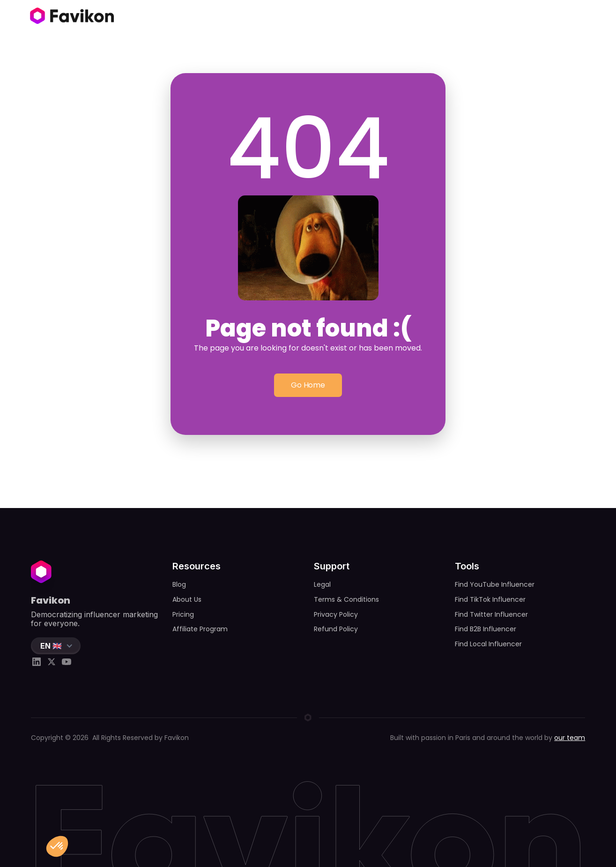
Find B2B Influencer (486, 629)
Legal (322, 584)
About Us (187, 599)
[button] (56, 646)
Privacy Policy (336, 614)
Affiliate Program (200, 629)
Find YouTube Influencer (495, 584)
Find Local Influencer (488, 644)
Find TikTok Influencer (490, 599)
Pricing (183, 614)
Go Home (308, 385)
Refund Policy (336, 629)
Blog (179, 584)
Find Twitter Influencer (491, 614)
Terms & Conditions (346, 599)
